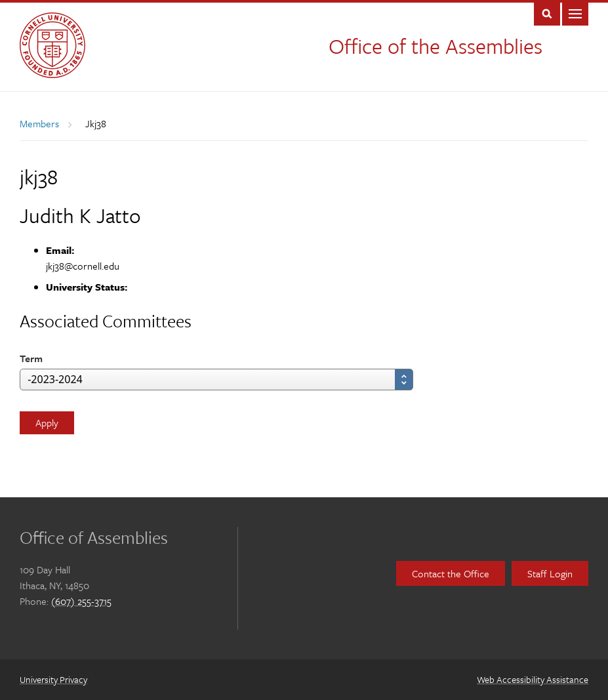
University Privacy (53, 679)
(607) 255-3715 (81, 601)
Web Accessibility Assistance (533, 679)
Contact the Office (451, 573)
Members (39, 123)
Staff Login (550, 573)
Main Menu (575, 13)
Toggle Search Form (547, 13)
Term (31, 358)
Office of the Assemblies (436, 46)
